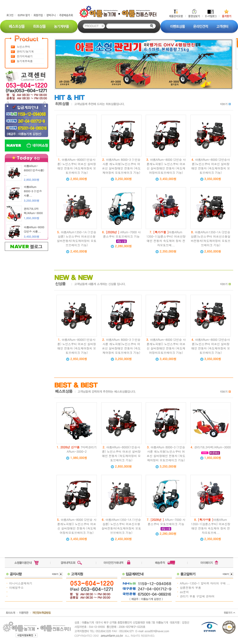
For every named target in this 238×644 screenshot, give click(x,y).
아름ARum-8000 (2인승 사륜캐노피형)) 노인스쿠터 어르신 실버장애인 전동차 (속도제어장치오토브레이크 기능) (166, 166)
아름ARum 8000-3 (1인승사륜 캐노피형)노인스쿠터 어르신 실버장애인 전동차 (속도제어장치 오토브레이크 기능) (121, 166)
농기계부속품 (25, 61)
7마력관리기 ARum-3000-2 (78, 449)
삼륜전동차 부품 (190, 587)
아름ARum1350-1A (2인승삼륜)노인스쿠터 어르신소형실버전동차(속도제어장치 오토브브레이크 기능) (211, 238)
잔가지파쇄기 (25, 56)
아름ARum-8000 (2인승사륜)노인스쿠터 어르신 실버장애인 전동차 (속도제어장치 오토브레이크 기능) (211, 166)
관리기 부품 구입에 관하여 (197, 596)
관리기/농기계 (25, 51)
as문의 (184, 592)
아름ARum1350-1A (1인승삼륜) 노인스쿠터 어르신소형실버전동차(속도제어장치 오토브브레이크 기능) (77, 238)
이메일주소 (16, 587)
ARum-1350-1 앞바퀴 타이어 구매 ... (205, 583)
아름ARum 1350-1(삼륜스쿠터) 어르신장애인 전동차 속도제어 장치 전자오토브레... (166, 238)
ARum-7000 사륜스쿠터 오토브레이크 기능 (122, 234)
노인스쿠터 (23, 47)
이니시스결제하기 (21, 583)
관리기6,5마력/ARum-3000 (213, 447)
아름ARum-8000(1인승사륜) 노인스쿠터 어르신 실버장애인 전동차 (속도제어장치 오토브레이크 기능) (77, 166)
